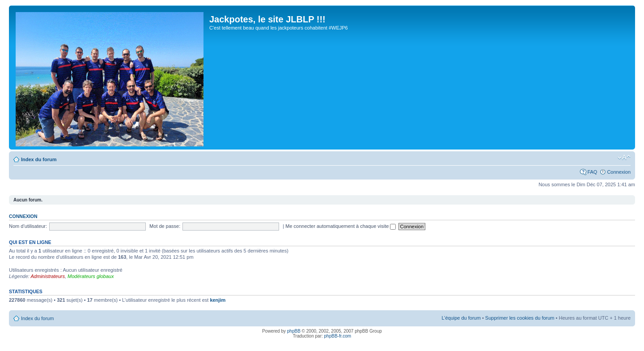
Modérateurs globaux (91, 276)
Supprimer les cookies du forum (520, 318)
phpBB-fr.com (338, 336)
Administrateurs (48, 276)
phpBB (294, 331)
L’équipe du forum (461, 318)
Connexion (619, 172)
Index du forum (39, 159)
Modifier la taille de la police (624, 158)
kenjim (218, 300)
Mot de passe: (165, 226)
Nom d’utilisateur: (28, 226)
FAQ (592, 172)
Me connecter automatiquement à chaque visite (341, 226)
